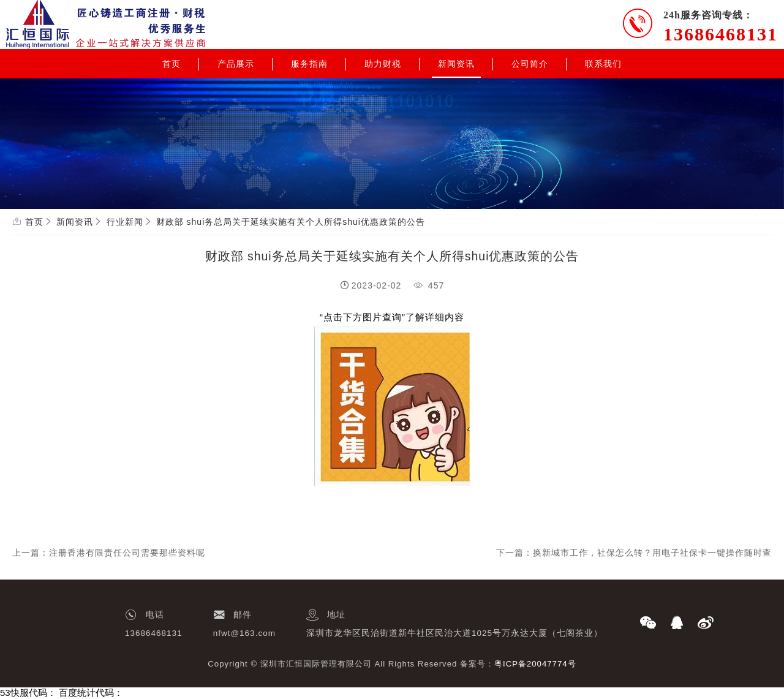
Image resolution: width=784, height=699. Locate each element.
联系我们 (603, 64)
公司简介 (530, 64)
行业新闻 (125, 222)
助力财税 (383, 64)
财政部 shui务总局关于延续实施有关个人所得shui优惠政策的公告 (291, 222)
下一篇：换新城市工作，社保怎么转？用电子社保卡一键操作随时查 (634, 553)
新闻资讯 (456, 64)
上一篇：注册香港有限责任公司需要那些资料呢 (109, 553)
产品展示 (236, 64)
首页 (171, 64)
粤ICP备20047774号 (535, 664)
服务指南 (309, 64)
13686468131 (721, 34)
